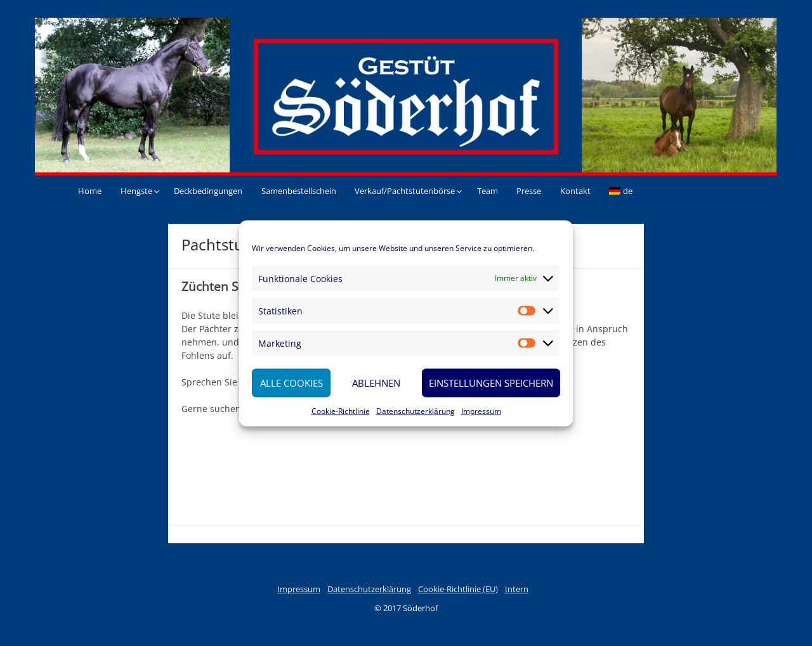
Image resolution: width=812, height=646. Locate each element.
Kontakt (575, 191)
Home (90, 191)
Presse (529, 191)
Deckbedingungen (208, 191)
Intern (517, 589)
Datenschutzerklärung (416, 410)
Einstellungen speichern (491, 383)
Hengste (136, 191)
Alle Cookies (291, 383)
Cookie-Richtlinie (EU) (458, 589)
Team (488, 191)
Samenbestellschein (299, 191)
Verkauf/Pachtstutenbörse (405, 191)
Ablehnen (376, 383)
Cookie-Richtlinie (341, 410)
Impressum (481, 410)
